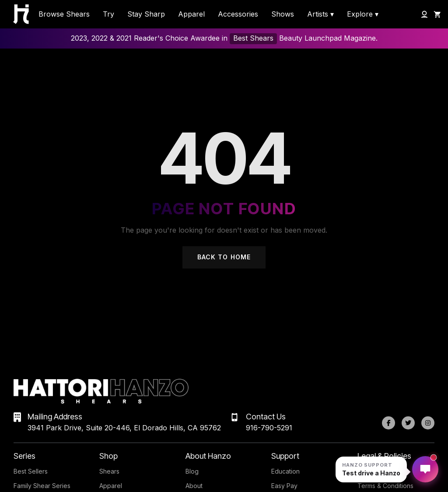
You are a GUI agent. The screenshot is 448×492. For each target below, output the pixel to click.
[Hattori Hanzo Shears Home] (17, 14)
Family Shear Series (42, 486)
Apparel (111, 486)
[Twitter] (408, 423)
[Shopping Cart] (437, 14)
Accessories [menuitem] (238, 14)
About (194, 486)
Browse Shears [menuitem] (64, 14)
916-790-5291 (269, 428)
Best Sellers (31, 471)
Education (285, 471)
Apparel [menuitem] (191, 14)
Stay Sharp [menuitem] (146, 14)
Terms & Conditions (385, 486)
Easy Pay (284, 486)
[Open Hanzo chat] (371, 469)
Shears (109, 471)
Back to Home (224, 257)
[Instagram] (428, 423)
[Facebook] (388, 423)
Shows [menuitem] (283, 14)
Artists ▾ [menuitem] (320, 14)
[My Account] (424, 14)
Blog (192, 471)
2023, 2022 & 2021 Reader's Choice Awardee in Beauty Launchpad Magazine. (224, 39)
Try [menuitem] (108, 14)
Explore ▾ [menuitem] (363, 14)
